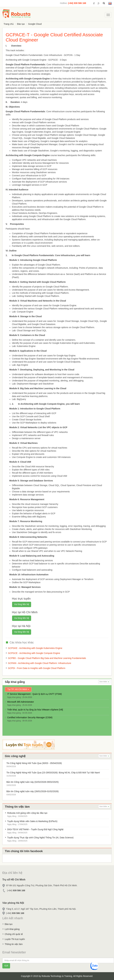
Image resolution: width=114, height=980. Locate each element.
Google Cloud (35, 24)
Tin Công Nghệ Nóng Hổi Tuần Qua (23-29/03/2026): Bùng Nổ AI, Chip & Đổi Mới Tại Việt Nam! (53, 773)
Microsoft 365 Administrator (21, 702)
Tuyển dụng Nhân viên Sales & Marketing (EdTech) (32, 821)
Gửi (6, 966)
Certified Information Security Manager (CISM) (30, 717)
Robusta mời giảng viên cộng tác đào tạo (27, 813)
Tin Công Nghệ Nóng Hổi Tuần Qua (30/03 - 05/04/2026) (34, 763)
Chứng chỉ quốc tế (14, 934)
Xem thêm (104, 682)
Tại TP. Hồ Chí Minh (18, 689)
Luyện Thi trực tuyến (15, 939)
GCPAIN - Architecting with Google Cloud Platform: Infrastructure (40, 663)
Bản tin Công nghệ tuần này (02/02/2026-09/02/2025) (33, 782)
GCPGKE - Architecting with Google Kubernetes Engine (35, 648)
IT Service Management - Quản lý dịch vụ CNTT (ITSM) (34, 694)
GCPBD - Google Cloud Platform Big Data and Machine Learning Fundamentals (47, 658)
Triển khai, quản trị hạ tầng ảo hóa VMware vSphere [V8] (35, 710)
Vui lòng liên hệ (22, 604)
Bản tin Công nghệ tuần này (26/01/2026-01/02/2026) (33, 791)
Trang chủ (9, 24)
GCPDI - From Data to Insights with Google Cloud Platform (37, 668)
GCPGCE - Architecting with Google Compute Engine (34, 653)
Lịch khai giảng (12, 929)
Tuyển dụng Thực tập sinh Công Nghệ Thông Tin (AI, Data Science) (40, 838)
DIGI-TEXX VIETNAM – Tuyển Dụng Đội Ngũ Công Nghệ (35, 829)
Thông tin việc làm (14, 944)
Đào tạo (21, 24)
